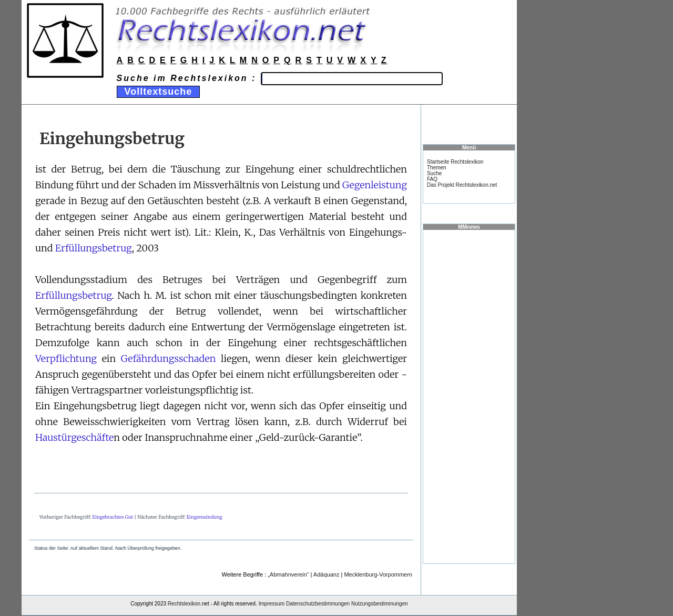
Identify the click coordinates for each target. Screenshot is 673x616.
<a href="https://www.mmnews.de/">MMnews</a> (469, 396)
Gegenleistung (375, 185)
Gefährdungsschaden (169, 359)
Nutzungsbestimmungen (380, 604)
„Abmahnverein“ (288, 574)
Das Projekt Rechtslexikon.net (462, 185)
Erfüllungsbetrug (94, 248)
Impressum (272, 604)
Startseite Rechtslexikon (455, 162)
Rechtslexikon (184, 604)
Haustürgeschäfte (74, 437)
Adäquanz (327, 574)
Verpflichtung (66, 359)
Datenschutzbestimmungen (318, 604)
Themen (437, 168)
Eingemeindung (205, 517)
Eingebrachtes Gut (113, 517)
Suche (434, 173)
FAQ (432, 179)
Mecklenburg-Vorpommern (378, 574)
